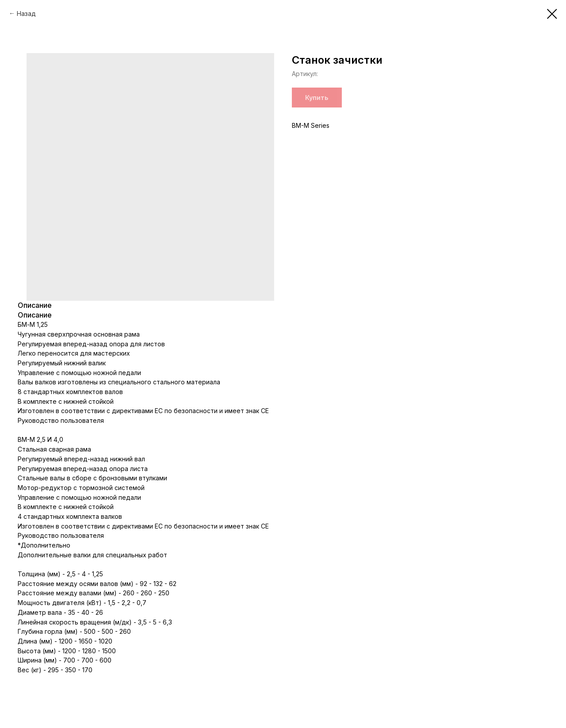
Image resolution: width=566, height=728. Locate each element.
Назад (26, 13)
